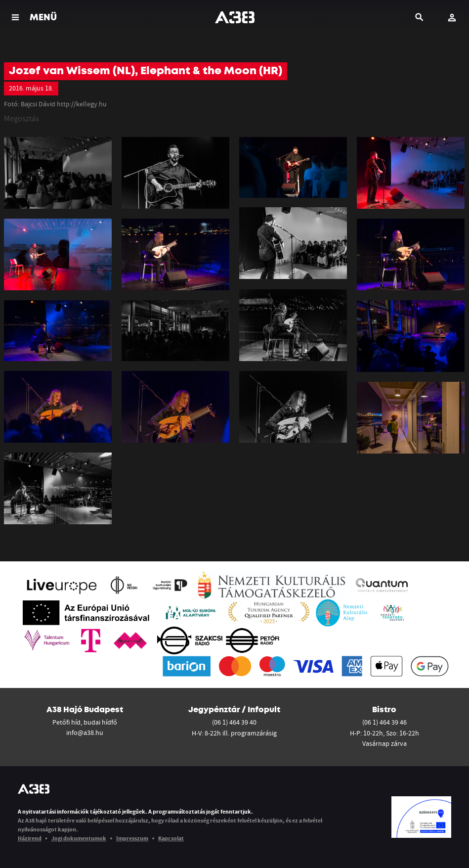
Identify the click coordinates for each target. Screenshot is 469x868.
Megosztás (21, 118)
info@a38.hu (85, 732)
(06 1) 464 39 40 (234, 722)
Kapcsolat (171, 838)
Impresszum (132, 838)
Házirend (30, 838)
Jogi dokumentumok (79, 838)
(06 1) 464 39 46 (384, 722)
